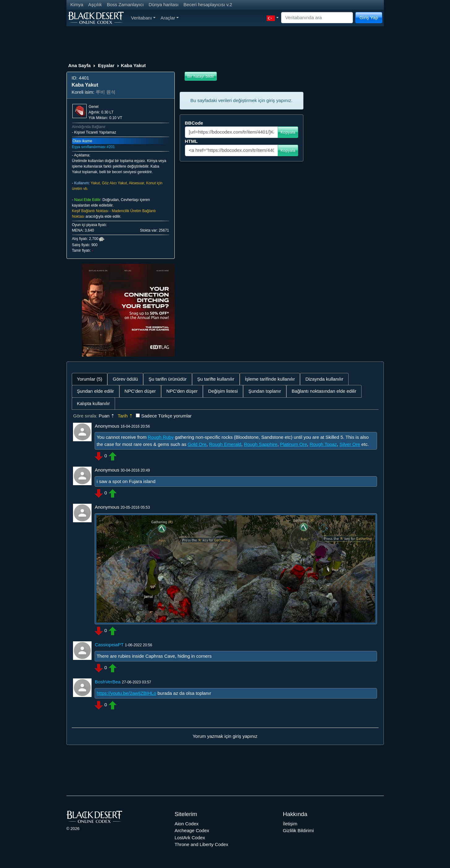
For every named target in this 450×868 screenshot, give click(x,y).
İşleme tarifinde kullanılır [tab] (270, 379)
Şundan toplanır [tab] (265, 391)
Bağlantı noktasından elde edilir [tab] (324, 391)
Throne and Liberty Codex (201, 844)
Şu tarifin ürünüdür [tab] (167, 379)
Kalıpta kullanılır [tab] (94, 403)
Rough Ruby (161, 437)
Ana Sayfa (80, 65)
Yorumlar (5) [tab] (90, 379)
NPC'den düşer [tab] (140, 391)
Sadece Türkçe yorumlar (166, 416)
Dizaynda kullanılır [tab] (324, 379)
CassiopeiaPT (109, 645)
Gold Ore (197, 444)
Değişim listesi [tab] (223, 391)
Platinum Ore (294, 444)
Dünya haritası (164, 4)
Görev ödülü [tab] (125, 379)
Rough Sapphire (261, 444)
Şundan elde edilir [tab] (96, 391)
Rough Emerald (225, 444)
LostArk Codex (190, 838)
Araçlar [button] (170, 18)
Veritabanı (143, 18)
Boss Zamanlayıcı (125, 4)
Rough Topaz (323, 444)
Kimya (77, 4)
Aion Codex (187, 824)
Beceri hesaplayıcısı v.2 (208, 4)
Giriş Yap (369, 17)
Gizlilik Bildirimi (298, 830)
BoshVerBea (107, 682)
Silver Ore (350, 444)
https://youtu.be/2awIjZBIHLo (126, 693)
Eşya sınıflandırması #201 (94, 147)
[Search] (317, 18)
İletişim (290, 824)
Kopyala (288, 132)
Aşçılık (95, 4)
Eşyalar (106, 65)
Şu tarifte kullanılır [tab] (216, 379)
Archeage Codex (192, 830)
